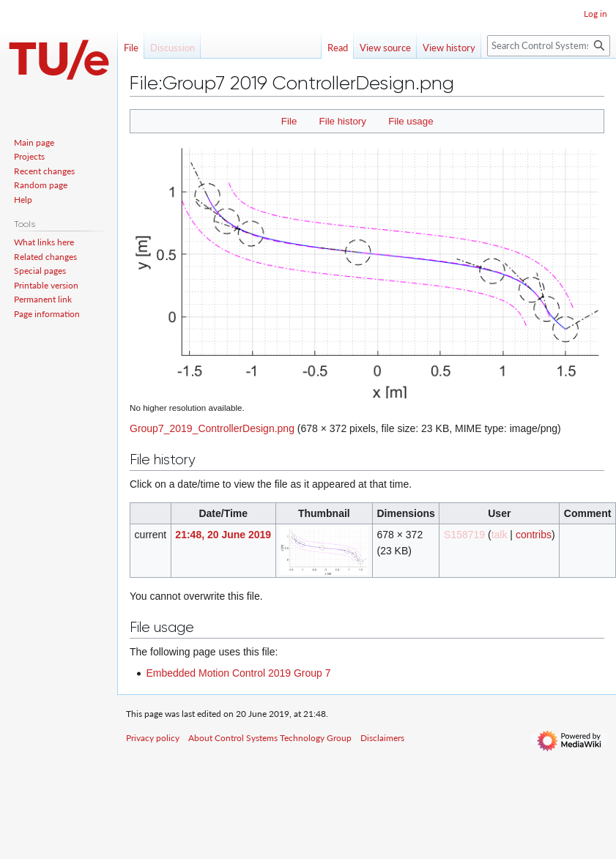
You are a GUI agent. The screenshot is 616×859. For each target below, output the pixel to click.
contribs (534, 535)
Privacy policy (153, 738)
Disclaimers (382, 738)
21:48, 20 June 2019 (223, 535)
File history (343, 121)
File (289, 121)
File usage (411, 121)
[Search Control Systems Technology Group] (549, 46)
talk (500, 535)
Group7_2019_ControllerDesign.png (212, 428)
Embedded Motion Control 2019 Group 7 (238, 673)
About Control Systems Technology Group (270, 738)
